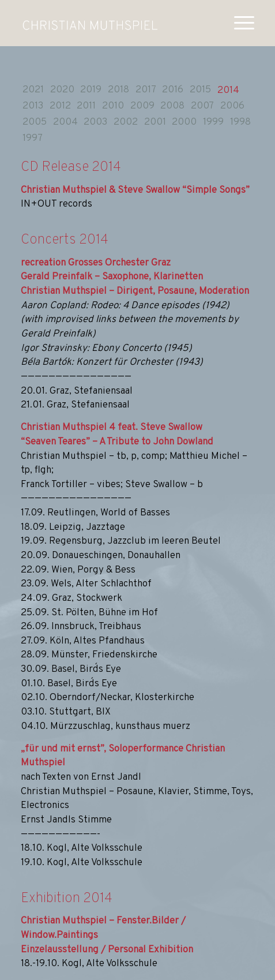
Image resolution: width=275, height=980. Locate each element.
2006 (232, 106)
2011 (86, 106)
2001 (155, 122)
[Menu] (238, 23)
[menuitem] (238, 23)
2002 (126, 122)
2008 (172, 106)
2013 (33, 106)
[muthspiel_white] (90, 23)
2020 (62, 90)
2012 (60, 106)
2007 (202, 106)
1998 (240, 122)
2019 (91, 90)
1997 (33, 139)
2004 (65, 122)
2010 (113, 106)
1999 (213, 122)
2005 (35, 122)
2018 (118, 90)
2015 (200, 90)
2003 (95, 122)
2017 (146, 90)
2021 (33, 90)
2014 (228, 91)
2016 (173, 90)
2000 (184, 122)
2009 (142, 106)
